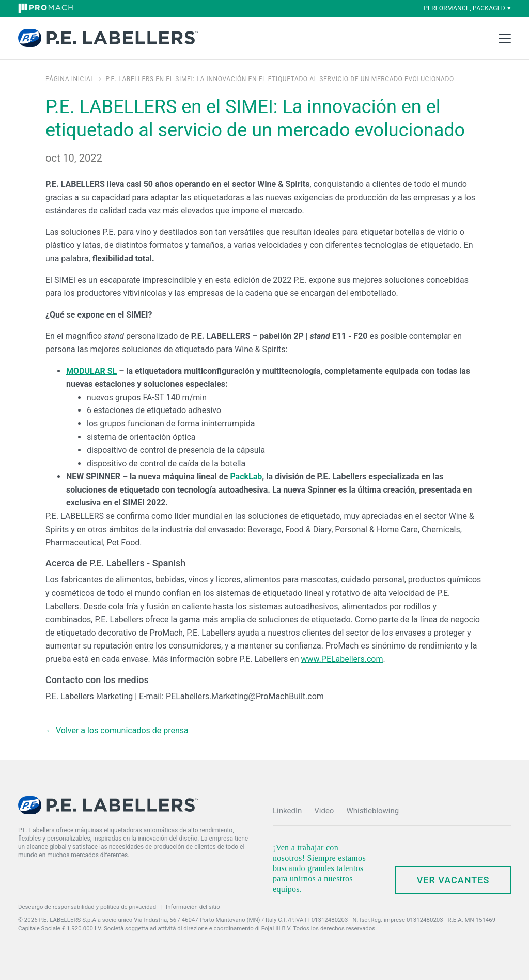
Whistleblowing (372, 811)
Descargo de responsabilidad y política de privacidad (87, 907)
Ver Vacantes (453, 880)
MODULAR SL (91, 371)
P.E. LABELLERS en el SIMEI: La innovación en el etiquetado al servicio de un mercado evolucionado (279, 79)
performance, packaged (467, 8)
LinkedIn (287, 811)
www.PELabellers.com (342, 659)
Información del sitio (193, 907)
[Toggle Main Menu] (505, 38)
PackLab (246, 476)
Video (324, 811)
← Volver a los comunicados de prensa (117, 730)
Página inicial (70, 79)
